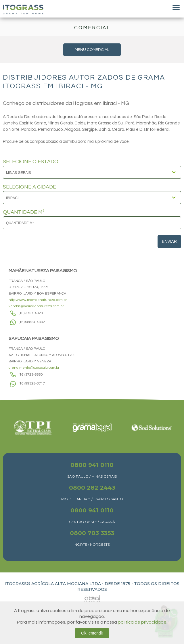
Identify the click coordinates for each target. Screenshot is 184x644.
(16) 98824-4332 (32, 322)
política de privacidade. (143, 622)
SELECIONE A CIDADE (29, 187)
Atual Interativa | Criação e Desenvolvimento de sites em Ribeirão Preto (86, 598)
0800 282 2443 (92, 488)
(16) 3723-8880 (31, 375)
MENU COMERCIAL (92, 50)
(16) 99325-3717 (32, 383)
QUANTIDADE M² (24, 212)
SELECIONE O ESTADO (31, 162)
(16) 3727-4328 (31, 313)
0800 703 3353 (92, 533)
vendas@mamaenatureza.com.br (36, 306)
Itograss (23, 9)
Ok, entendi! (92, 633)
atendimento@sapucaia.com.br (34, 368)
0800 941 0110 (92, 465)
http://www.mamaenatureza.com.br (38, 300)
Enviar (169, 241)
